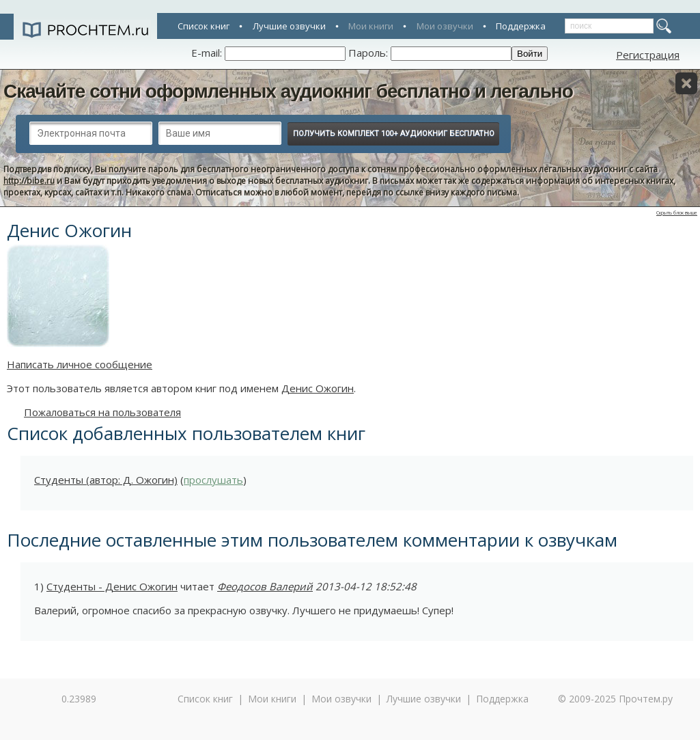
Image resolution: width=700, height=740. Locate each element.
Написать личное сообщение (80, 364)
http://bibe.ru (29, 181)
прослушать (213, 480)
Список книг (204, 26)
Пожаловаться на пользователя (102, 412)
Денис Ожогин (318, 388)
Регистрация (648, 55)
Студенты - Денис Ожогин (112, 586)
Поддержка (521, 26)
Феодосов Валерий (265, 586)
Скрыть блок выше (677, 213)
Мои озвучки (445, 26)
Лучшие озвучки (289, 26)
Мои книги (371, 26)
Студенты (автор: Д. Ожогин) (106, 480)
